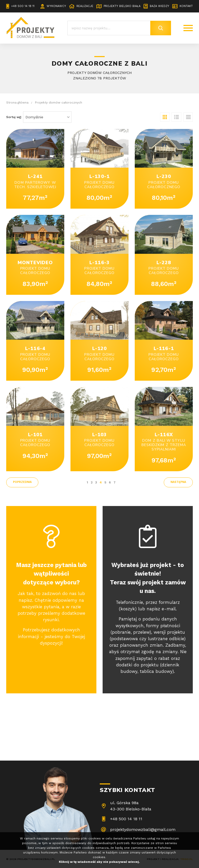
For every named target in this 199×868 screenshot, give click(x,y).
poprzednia (22, 482)
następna (178, 482)
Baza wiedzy (159, 6)
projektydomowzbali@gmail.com (143, 829)
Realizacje (85, 6)
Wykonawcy (56, 6)
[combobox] (47, 117)
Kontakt (186, 6)
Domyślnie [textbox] (34, 117)
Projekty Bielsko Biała (122, 6)
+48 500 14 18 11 (23, 6)
